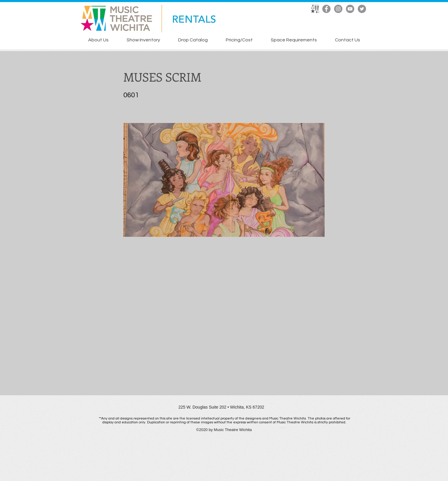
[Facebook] (326, 9)
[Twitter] (362, 9)
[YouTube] (350, 9)
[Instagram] (338, 9)
